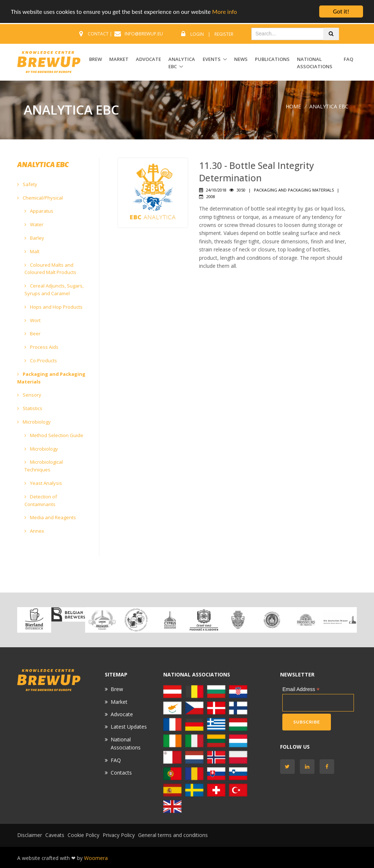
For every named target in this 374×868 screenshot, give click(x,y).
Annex (34, 531)
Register (224, 34)
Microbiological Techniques (44, 466)
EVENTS (212, 59)
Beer (33, 333)
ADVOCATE (148, 59)
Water (34, 224)
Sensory (29, 395)
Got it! (341, 11)
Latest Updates (129, 727)
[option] (34, 620)
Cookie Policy (83, 835)
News (241, 59)
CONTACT (98, 34)
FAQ (348, 59)
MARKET (119, 59)
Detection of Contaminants (41, 500)
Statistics (30, 408)
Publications (272, 59)
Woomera (96, 858)
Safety (27, 184)
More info (225, 12)
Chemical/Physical (40, 198)
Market (119, 702)
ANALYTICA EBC (182, 63)
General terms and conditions (173, 835)
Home (293, 106)
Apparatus (39, 211)
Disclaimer (30, 835)
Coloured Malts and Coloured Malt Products (50, 269)
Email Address (301, 689)
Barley (34, 238)
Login (197, 34)
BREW (96, 59)
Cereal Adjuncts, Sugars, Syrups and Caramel (54, 290)
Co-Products (41, 360)
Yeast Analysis (43, 483)
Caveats (55, 835)
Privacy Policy (119, 835)
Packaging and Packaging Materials (51, 378)
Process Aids (41, 347)
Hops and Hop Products (54, 307)
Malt (32, 251)
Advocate (122, 714)
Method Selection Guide (54, 435)
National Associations (315, 63)
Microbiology (34, 422)
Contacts (121, 773)
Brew (117, 689)
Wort (33, 320)
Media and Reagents (50, 517)
